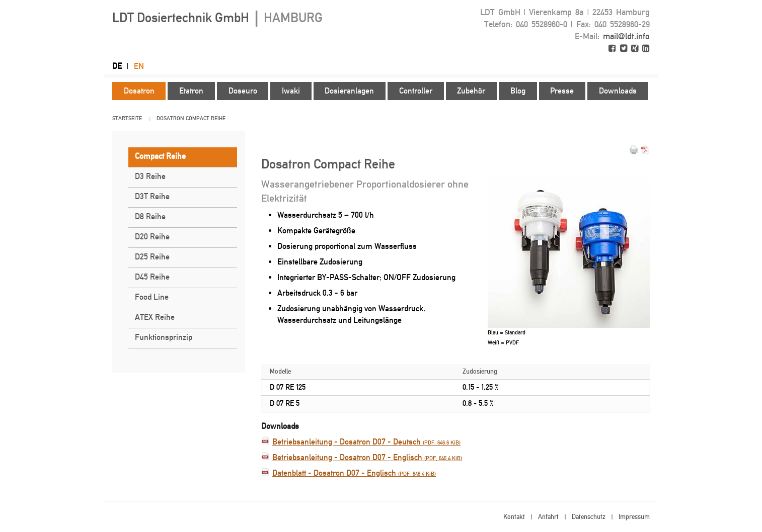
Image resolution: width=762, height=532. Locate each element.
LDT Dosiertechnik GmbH (217, 18)
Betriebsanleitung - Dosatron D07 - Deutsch (366, 442)
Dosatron (170, 118)
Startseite (127, 118)
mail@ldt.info (626, 36)
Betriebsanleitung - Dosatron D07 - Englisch (367, 457)
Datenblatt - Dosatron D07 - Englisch (354, 473)
